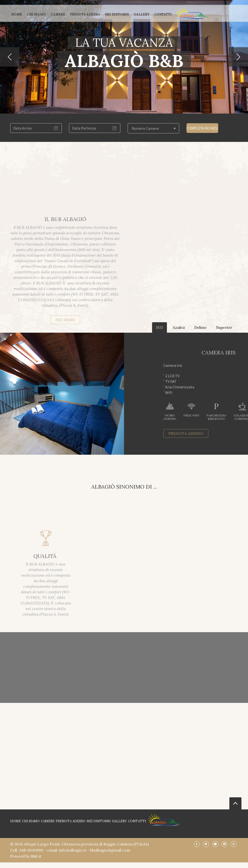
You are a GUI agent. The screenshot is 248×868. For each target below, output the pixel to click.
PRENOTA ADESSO (85, 14)
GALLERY (142, 14)
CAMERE (58, 14)
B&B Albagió (26, 844)
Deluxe (200, 327)
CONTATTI (163, 14)
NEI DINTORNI (117, 14)
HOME (17, 14)
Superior (224, 327)
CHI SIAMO (36, 14)
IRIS (159, 327)
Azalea (179, 327)
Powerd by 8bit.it (26, 856)
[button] (10, 57)
